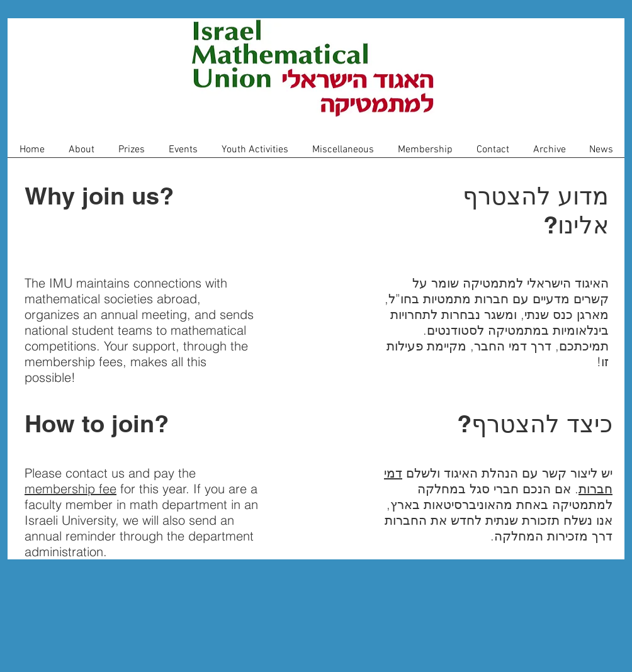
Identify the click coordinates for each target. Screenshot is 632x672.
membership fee (71, 489)
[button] (82, 154)
